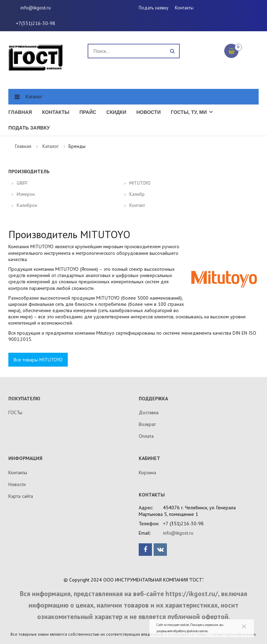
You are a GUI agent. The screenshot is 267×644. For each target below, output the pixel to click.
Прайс (88, 112)
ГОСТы (15, 412)
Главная (20, 112)
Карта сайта (21, 496)
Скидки (116, 112)
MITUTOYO (140, 183)
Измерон (26, 194)
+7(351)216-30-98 (36, 23)
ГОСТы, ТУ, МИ (189, 112)
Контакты (184, 8)
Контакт (137, 205)
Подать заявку (153, 8)
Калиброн (27, 205)
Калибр (137, 194)
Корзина (147, 472)
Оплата (146, 436)
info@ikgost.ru (36, 8)
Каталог (34, 97)
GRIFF (22, 183)
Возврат (147, 424)
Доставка (149, 412)
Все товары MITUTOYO (38, 360)
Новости (148, 112)
